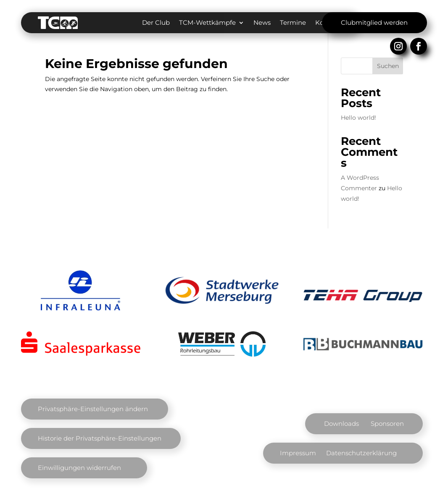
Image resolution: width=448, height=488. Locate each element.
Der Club (156, 22)
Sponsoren (387, 424)
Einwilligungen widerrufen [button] (79, 468)
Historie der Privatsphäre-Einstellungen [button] (100, 438)
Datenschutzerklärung (361, 453)
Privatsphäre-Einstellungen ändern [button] (93, 409)
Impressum (298, 453)
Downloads (341, 424)
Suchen (388, 66)
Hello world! (358, 118)
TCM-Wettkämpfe (207, 22)
